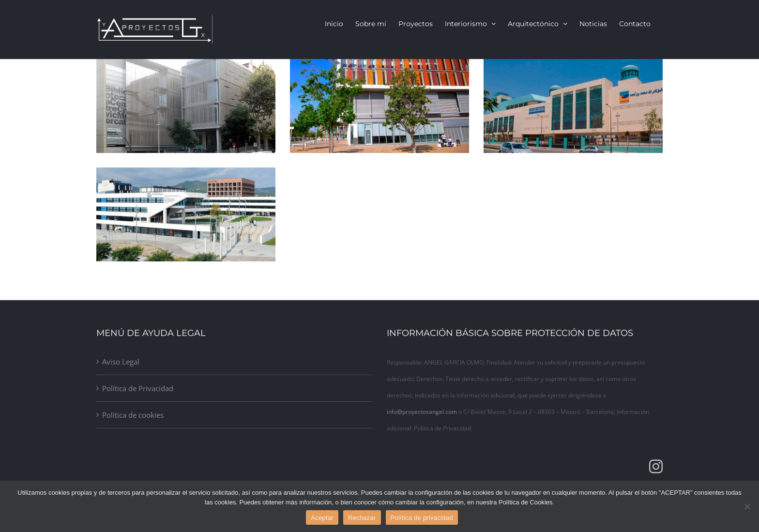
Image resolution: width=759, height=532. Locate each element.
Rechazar (362, 518)
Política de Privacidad (138, 388)
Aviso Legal (121, 362)
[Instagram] (656, 467)
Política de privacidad (422, 518)
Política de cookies (133, 415)
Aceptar (322, 518)
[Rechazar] (747, 506)
